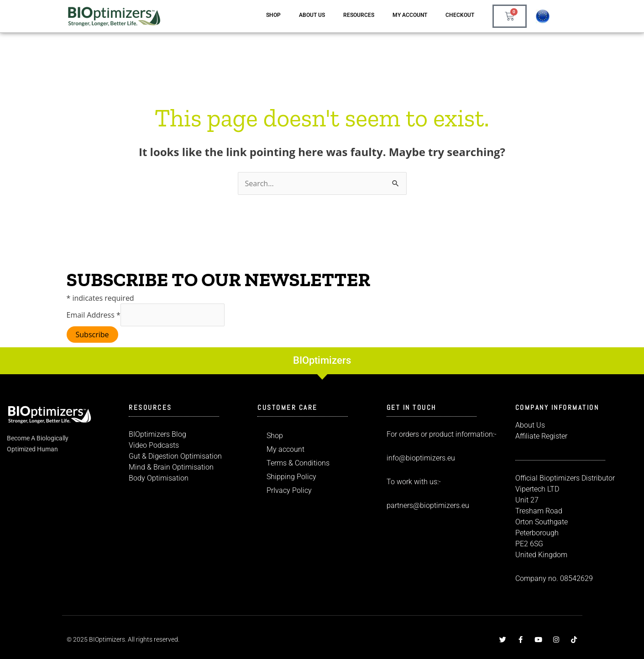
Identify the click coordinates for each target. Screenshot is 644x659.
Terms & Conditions (298, 463)
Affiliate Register (541, 436)
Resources (359, 15)
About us (312, 15)
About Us (530, 425)
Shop (273, 15)
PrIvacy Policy (289, 490)
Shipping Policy (291, 477)
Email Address (94, 315)
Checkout (460, 15)
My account (410, 15)
